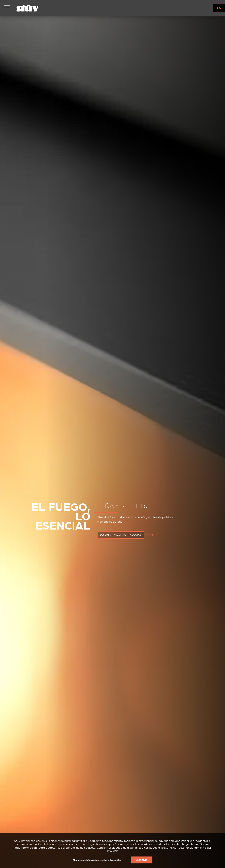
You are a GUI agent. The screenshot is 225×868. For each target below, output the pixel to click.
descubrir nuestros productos (121, 535)
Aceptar (142, 860)
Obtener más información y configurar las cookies (97, 860)
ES (219, 8)
